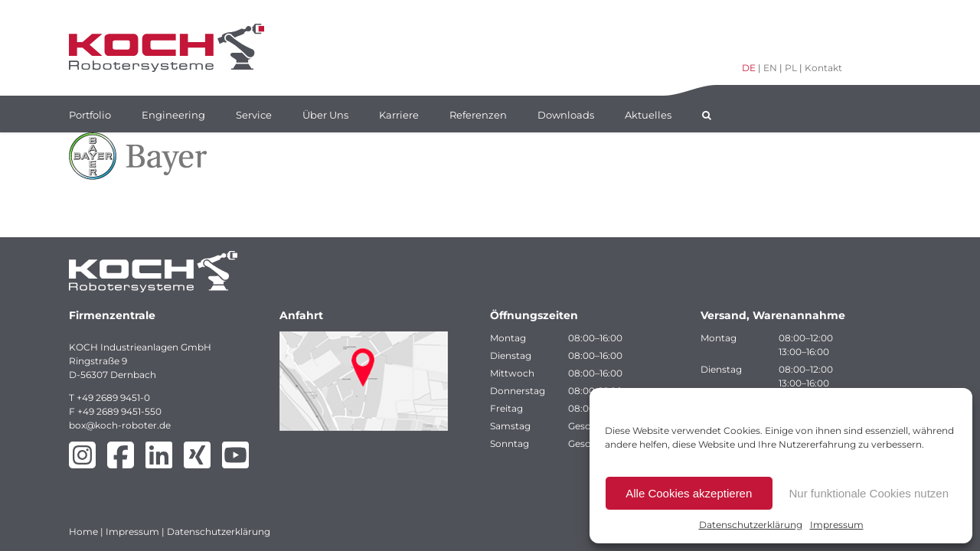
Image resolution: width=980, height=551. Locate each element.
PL (791, 68)
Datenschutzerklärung (751, 525)
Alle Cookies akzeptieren (689, 493)
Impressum (837, 525)
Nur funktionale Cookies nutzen (869, 493)
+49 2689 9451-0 (113, 398)
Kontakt (823, 68)
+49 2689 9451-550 (119, 411)
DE (749, 68)
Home (83, 531)
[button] (707, 114)
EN (770, 68)
